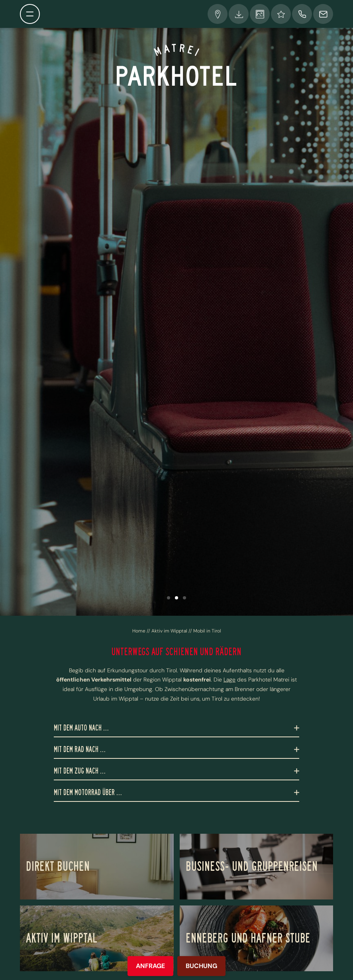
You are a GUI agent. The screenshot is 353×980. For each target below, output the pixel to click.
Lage (229, 680)
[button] (169, 598)
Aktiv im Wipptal (170, 631)
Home (139, 631)
